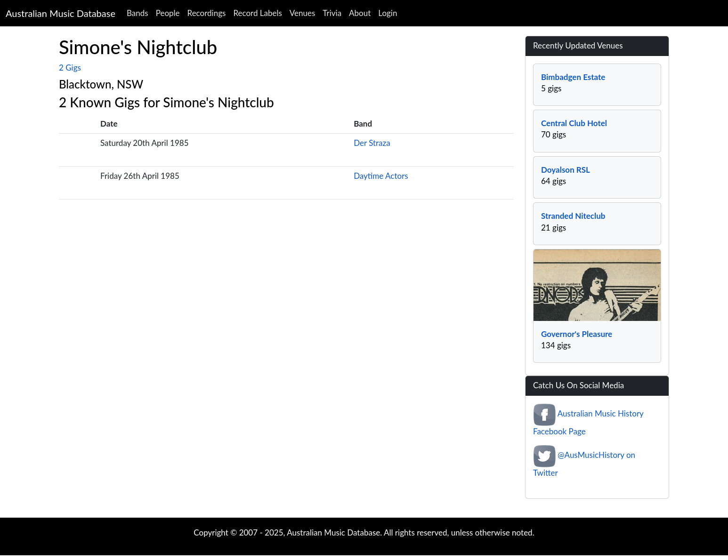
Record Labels (257, 13)
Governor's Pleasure (577, 334)
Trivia (332, 13)
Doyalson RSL (566, 170)
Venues (303, 13)
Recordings (207, 13)
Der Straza (372, 143)
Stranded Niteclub (573, 216)
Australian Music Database (61, 13)
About (360, 13)
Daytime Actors (381, 176)
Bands (138, 13)
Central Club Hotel (574, 123)
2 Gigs (70, 68)
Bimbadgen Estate (573, 77)
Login (388, 13)
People (168, 13)
